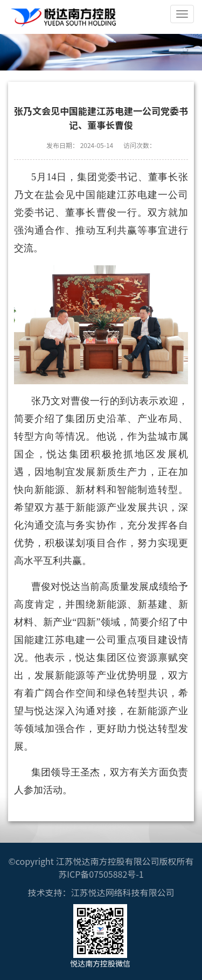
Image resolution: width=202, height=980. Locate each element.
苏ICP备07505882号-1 (101, 874)
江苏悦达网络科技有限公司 (122, 892)
